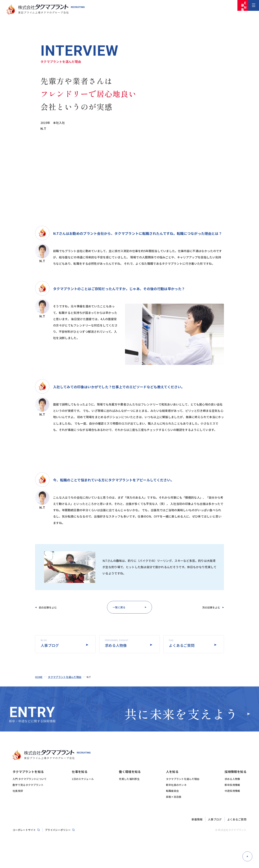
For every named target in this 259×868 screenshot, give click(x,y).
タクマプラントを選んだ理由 (65, 699)
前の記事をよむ (52, 607)
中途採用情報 (232, 848)
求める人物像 (232, 836)
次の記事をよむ (207, 607)
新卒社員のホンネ (176, 842)
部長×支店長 (174, 854)
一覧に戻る (118, 607)
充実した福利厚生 (129, 836)
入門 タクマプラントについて (30, 836)
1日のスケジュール (83, 836)
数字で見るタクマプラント (28, 842)
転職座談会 (172, 848)
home (39, 699)
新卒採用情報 (232, 842)
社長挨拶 (18, 848)
